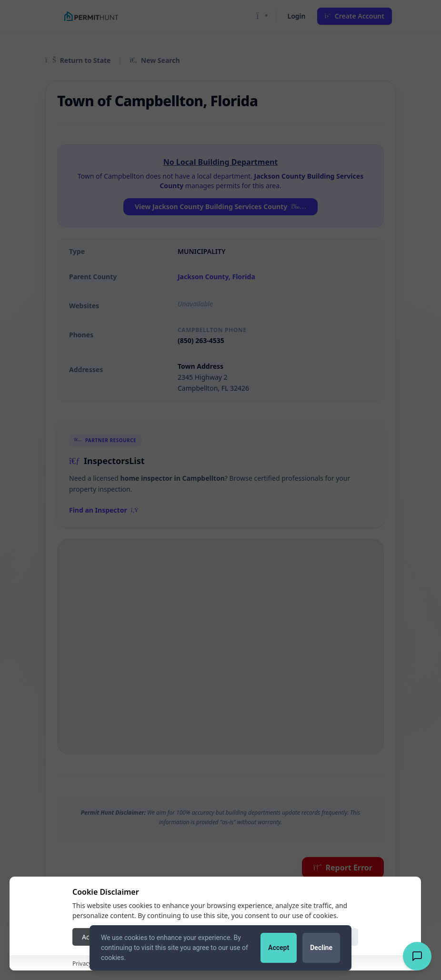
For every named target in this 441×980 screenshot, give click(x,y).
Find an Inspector (104, 510)
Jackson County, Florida (216, 277)
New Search (155, 60)
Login (297, 16)
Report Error (343, 868)
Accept (279, 948)
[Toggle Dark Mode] (262, 16)
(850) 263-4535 (201, 340)
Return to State (78, 60)
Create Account (355, 16)
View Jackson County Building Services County (220, 207)
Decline (321, 948)
